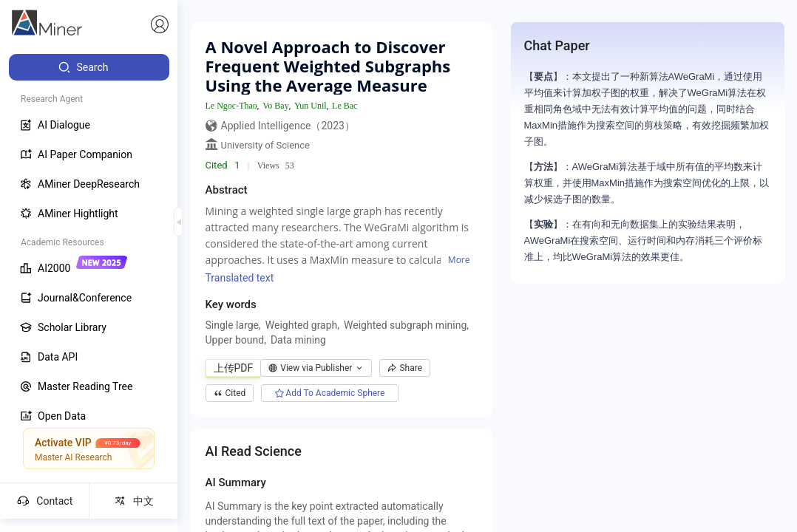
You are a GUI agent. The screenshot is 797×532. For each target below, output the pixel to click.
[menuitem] (89, 67)
